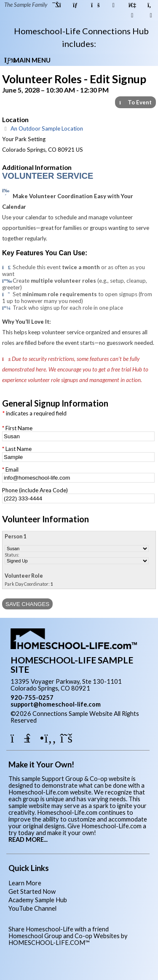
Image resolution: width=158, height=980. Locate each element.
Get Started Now (32, 891)
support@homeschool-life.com (56, 704)
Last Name (19, 449)
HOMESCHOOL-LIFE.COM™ (49, 943)
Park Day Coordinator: (29, 584)
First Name (19, 428)
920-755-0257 (32, 697)
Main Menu (27, 60)
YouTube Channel (32, 908)
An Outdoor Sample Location (43, 128)
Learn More (25, 883)
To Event (135, 102)
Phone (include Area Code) (35, 490)
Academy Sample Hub (38, 900)
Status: (12, 555)
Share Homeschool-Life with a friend (59, 929)
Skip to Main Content (73, 720)
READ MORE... (28, 839)
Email (12, 470)
